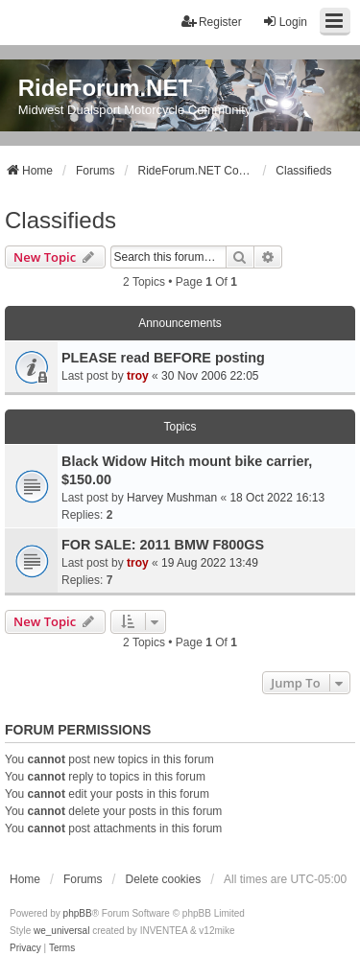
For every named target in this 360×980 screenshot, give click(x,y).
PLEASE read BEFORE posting (163, 358)
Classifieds (60, 220)
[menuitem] (25, 948)
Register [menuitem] (212, 22)
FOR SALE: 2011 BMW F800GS (163, 545)
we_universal (61, 931)
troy (138, 376)
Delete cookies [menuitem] (163, 879)
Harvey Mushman (172, 498)
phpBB (78, 913)
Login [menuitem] (285, 22)
